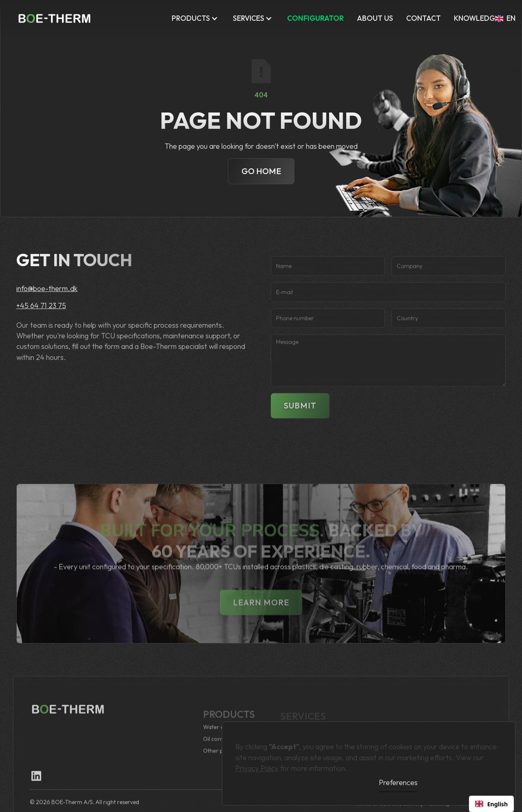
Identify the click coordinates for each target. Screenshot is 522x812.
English (491, 804)
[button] (196, 18)
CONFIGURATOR (315, 18)
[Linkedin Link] (36, 783)
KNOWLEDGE (477, 18)
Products (191, 18)
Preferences (398, 782)
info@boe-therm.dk (47, 288)
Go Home (261, 171)
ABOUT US (375, 18)
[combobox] (491, 804)
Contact (424, 18)
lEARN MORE (261, 617)
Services (249, 18)
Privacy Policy (257, 765)
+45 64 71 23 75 (41, 306)
